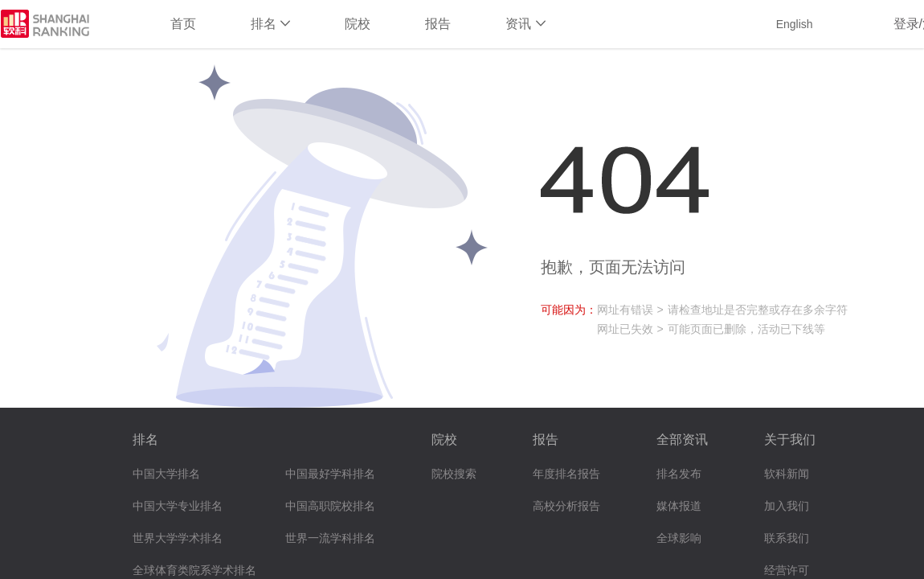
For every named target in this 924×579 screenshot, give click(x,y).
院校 (358, 24)
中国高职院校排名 (330, 506)
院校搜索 (454, 474)
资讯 (525, 24)
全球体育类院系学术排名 (194, 571)
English (795, 24)
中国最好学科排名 (330, 474)
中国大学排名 (166, 474)
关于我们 (790, 439)
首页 (183, 24)
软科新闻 (787, 474)
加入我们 (787, 506)
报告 (438, 24)
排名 (270, 24)
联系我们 (787, 538)
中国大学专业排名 (178, 506)
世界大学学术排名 (178, 538)
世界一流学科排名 (330, 538)
